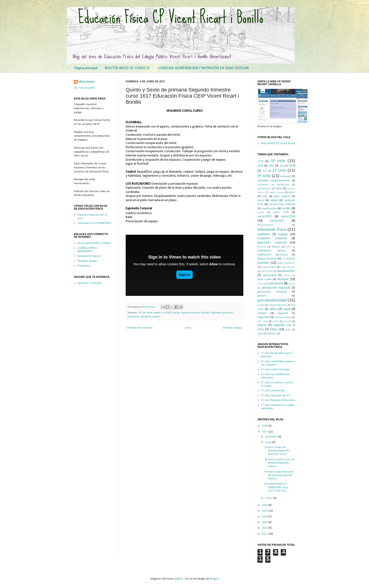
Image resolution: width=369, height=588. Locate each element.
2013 (260, 166)
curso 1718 (281, 212)
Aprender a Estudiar (90, 283)
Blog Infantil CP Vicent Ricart (278, 143)
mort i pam (264, 279)
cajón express (282, 196)
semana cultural (283, 317)
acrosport (286, 176)
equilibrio (264, 234)
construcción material (282, 204)
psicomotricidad (272, 300)
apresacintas (264, 189)
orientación (133, 317)
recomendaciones (278, 305)
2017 (265, 171)
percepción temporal (272, 292)
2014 (271, 166)
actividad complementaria (274, 181)
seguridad (264, 317)
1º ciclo (278, 161)
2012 (265, 528)
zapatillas (271, 334)
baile (150, 313)
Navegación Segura (89, 256)
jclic (284, 259)
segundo (283, 313)
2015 (282, 166)
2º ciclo (279, 171)
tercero (287, 321)
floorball (205, 313)
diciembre (272, 437)
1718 (260, 161)
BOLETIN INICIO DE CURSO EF (127, 68)
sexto (276, 321)
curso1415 (265, 217)
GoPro (288, 247)
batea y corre (277, 193)
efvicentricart (149, 307)
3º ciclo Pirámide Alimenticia (278, 400)
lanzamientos (286, 271)
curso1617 (167, 313)
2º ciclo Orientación (273, 391)
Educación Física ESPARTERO (94, 223)
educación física (272, 230)
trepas (262, 325)
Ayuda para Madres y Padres (94, 243)
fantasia (262, 247)
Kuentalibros (267, 271)
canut (261, 200)
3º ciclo (142, 313)
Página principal (86, 68)
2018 (265, 426)
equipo (176, 313)
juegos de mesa (288, 267)
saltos (273, 309)
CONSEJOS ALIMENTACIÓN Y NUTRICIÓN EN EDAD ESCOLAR (203, 68)
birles (292, 192)
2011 (265, 534)
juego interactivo (286, 263)
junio (269, 442)
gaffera (179, 579)
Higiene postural (267, 259)
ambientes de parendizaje (273, 185)
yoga (260, 334)
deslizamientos (265, 225)
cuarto (261, 213)
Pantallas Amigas (87, 261)
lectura (287, 276)
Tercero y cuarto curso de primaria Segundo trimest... (279, 463)
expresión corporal (190, 313)
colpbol (157, 313)
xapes (288, 330)
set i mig (263, 321)
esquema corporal (272, 238)
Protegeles (84, 266)
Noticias (283, 279)
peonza (292, 284)
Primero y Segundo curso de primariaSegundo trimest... (279, 475)
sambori (262, 313)
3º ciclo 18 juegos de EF (275, 396)
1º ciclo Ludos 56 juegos (275, 369)
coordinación (269, 209)
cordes (286, 209)
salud (287, 309)
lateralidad (270, 275)
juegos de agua (269, 267)
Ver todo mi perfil (84, 88)
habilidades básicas (272, 251)
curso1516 (288, 217)
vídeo (274, 329)
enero (269, 498)
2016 (292, 166)
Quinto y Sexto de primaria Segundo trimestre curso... (277, 451)
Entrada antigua (233, 328)
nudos (261, 284)
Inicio (188, 328)
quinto (261, 305)
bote (265, 196)
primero (262, 296)
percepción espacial (150, 317)
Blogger (214, 579)
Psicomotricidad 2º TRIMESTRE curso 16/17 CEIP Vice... (277, 487)
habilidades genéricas (222, 313)
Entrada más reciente (140, 328)
